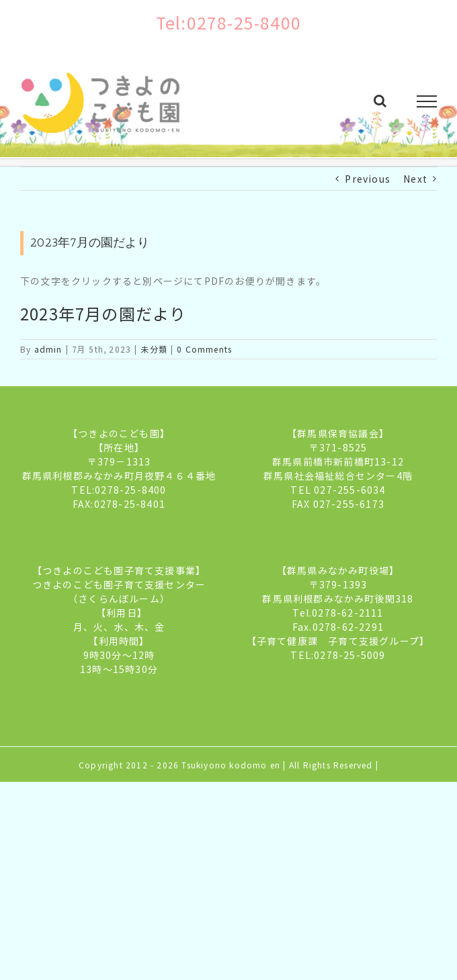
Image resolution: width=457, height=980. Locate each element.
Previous (368, 179)
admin (48, 349)
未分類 (154, 349)
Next (415, 179)
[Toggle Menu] (427, 101)
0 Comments (204, 349)
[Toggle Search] (380, 101)
